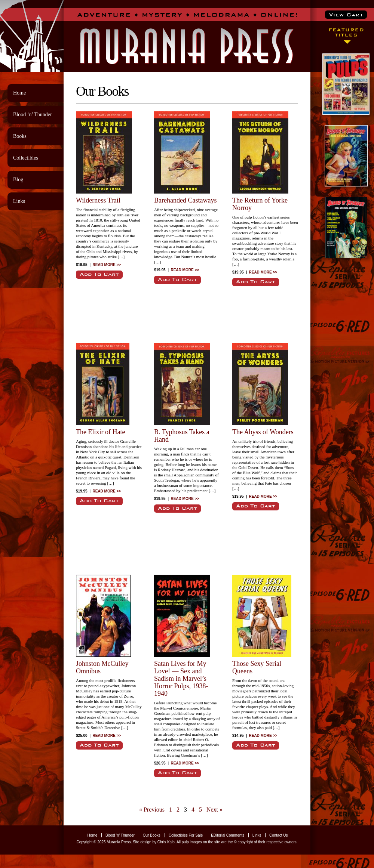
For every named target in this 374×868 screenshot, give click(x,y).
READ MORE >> (107, 265)
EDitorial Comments (228, 835)
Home (19, 93)
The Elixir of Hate (100, 432)
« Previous (152, 810)
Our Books (152, 835)
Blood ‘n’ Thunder (33, 115)
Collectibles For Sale (186, 835)
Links (19, 201)
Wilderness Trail (98, 200)
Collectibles (26, 158)
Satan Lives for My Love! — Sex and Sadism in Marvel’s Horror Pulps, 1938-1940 (181, 679)
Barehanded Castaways (185, 200)
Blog (18, 180)
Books (20, 136)
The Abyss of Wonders (263, 432)
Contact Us (278, 835)
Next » (214, 810)
